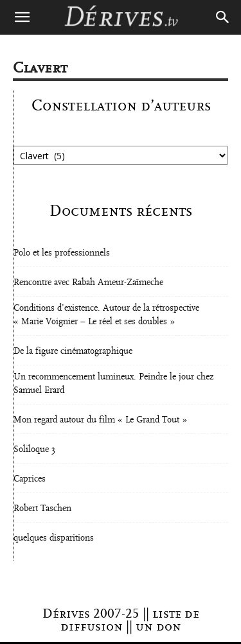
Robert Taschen (42, 509)
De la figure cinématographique (73, 351)
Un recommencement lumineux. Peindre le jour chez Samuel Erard (114, 384)
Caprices (30, 479)
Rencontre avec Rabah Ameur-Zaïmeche (88, 283)
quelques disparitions (54, 538)
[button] (22, 17)
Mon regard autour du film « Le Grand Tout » (100, 420)
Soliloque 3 (34, 449)
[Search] (223, 17)
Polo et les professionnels (62, 253)
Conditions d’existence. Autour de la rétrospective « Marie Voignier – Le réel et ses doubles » (106, 315)
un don (158, 627)
